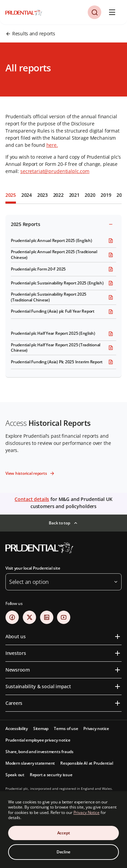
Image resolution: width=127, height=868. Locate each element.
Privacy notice (96, 728)
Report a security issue (51, 775)
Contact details (32, 499)
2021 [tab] (74, 195)
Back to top (59, 523)
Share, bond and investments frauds (39, 752)
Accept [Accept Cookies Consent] (64, 833)
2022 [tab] (58, 195)
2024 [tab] (27, 195)
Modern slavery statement (30, 763)
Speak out (15, 775)
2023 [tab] (43, 195)
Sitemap (41, 728)
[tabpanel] (63, 295)
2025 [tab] (11, 195)
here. (52, 145)
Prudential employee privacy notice (38, 740)
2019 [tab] (106, 195)
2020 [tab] (90, 195)
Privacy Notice (87, 812)
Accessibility (17, 728)
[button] (94, 12)
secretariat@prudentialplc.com (55, 171)
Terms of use (66, 728)
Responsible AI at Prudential (87, 763)
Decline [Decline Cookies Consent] (63, 852)
